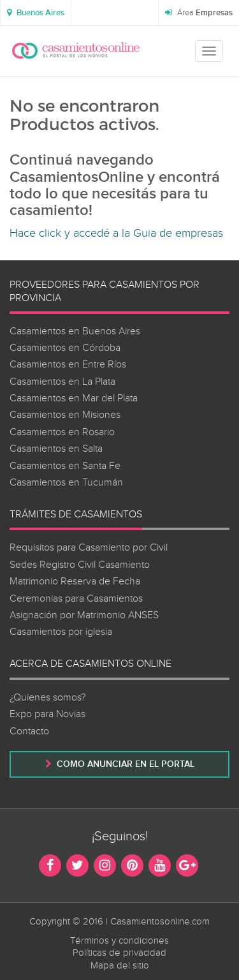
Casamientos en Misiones (65, 415)
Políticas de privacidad (119, 953)
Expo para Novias (47, 714)
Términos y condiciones (119, 941)
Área (199, 13)
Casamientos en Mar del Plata (74, 398)
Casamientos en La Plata (62, 382)
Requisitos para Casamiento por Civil (89, 548)
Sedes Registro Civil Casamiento (80, 565)
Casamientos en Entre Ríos (68, 365)
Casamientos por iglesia (61, 632)
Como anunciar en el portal (120, 764)
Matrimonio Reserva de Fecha (75, 582)
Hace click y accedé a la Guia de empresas (116, 233)
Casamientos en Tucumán (66, 483)
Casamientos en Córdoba (65, 348)
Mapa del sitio (120, 966)
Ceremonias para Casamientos (76, 599)
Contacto (29, 731)
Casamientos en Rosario (62, 432)
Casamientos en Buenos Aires (75, 331)
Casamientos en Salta (56, 449)
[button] (36, 13)
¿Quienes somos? (47, 698)
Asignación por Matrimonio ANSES (84, 615)
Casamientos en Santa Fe (65, 466)
